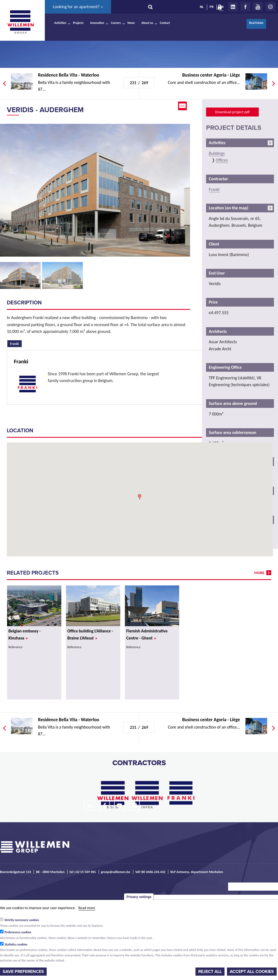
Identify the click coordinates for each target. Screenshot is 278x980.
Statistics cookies (16, 944)
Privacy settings (139, 897)
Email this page (183, 106)
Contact (165, 23)
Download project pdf (232, 112)
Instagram (270, 7)
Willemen (20, 22)
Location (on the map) (228, 208)
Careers (116, 23)
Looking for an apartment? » (78, 7)
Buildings (217, 153)
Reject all (210, 972)
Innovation (97, 23)
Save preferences (23, 972)
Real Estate (256, 23)
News (131, 23)
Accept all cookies (252, 972)
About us (147, 23)
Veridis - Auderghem (45, 110)
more (259, 573)
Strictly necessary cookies (22, 920)
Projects (78, 23)
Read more (87, 908)
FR (211, 7)
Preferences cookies (18, 932)
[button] (140, 497)
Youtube (258, 7)
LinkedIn (233, 7)
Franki (16, 343)
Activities (60, 23)
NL (202, 7)
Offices (222, 160)
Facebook (245, 7)
